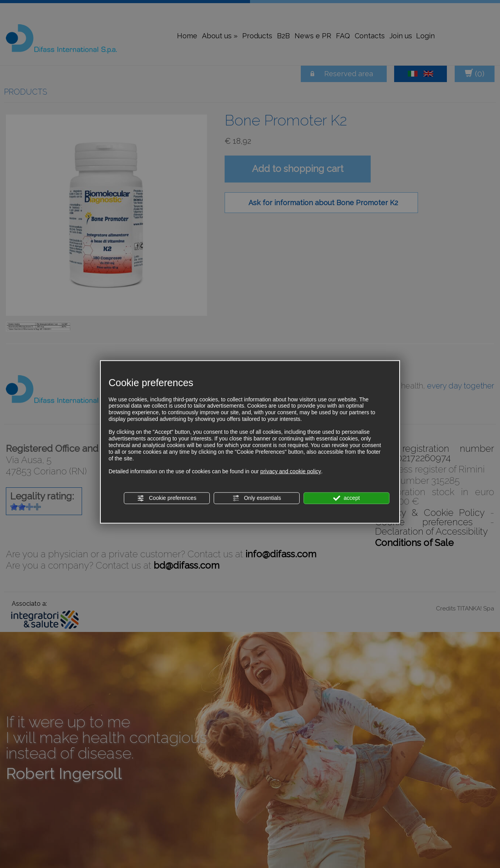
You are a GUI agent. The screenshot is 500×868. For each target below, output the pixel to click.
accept (346, 498)
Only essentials (257, 498)
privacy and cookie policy (291, 471)
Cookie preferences (167, 498)
